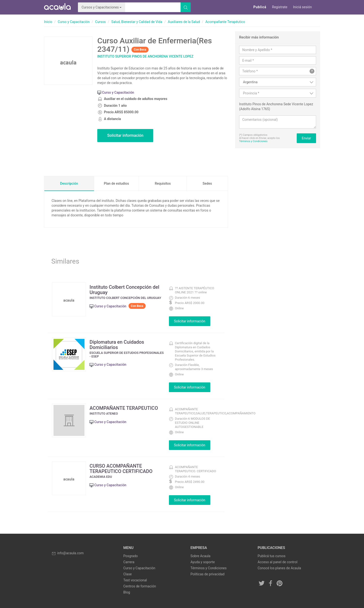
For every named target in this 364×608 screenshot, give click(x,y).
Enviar (306, 138)
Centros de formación (140, 586)
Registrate (280, 7)
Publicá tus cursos (272, 556)
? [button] (312, 71)
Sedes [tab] (207, 183)
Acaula (57, 7)
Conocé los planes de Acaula (279, 568)
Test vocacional (135, 580)
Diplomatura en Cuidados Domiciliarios (117, 345)
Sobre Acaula (200, 556)
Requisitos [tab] (163, 183)
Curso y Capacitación (74, 22)
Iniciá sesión (303, 7)
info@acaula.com (68, 553)
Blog (127, 592)
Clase (128, 574)
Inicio (48, 22)
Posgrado (131, 556)
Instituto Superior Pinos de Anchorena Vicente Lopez (145, 56)
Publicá (260, 7)
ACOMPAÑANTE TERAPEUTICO (124, 408)
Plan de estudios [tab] (116, 183)
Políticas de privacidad (207, 574)
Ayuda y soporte (203, 562)
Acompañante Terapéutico (225, 22)
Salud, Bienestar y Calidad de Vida (137, 22)
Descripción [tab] (69, 183)
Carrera (129, 562)
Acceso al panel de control (278, 562)
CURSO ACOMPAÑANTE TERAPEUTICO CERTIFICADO (121, 469)
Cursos (100, 22)
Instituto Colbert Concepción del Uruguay (124, 290)
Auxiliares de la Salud (184, 22)
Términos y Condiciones (253, 141)
